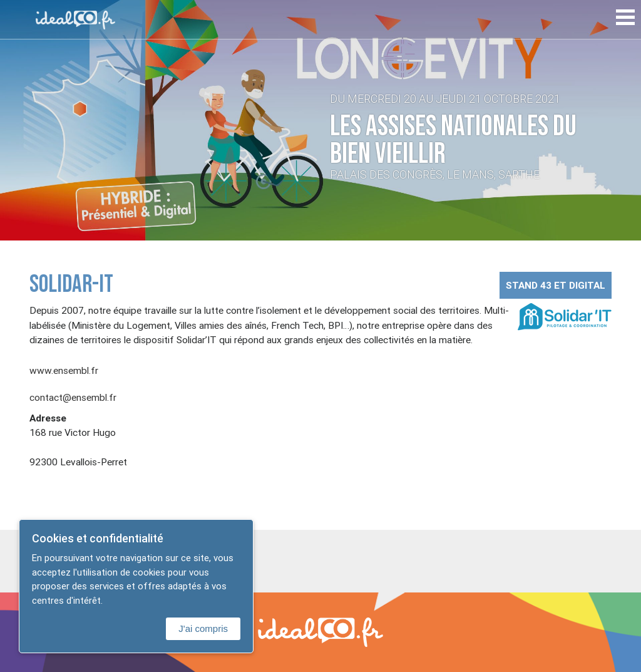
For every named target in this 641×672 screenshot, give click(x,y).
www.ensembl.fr (64, 370)
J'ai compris (203, 628)
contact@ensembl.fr (73, 397)
